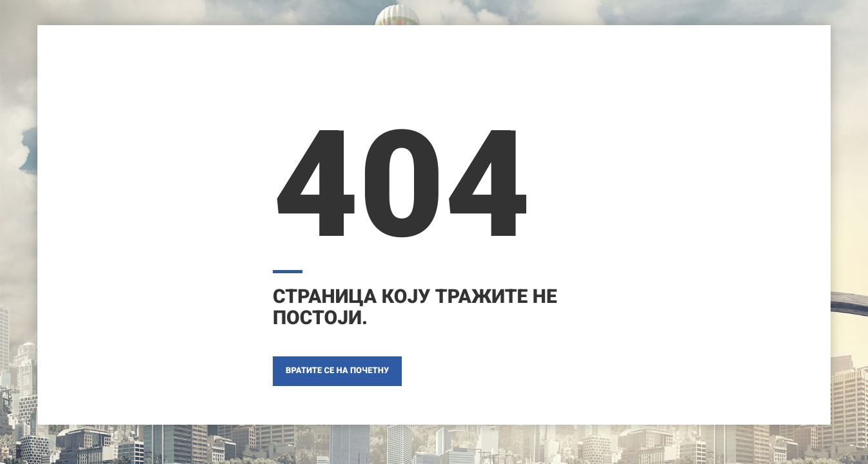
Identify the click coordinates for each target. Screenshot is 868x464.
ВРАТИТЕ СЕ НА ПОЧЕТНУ (337, 371)
